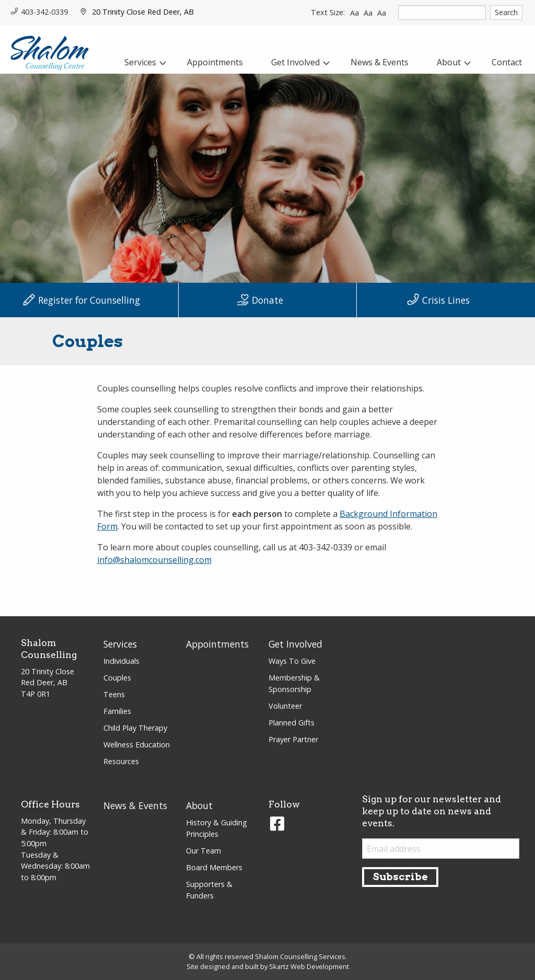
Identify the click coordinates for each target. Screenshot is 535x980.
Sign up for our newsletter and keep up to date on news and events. (432, 811)
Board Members (214, 867)
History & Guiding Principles (217, 828)
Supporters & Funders (209, 890)
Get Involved (295, 644)
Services (120, 644)
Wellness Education (137, 745)
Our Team (203, 851)
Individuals (121, 661)
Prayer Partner (293, 739)
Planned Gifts (292, 723)
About (199, 805)
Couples (117, 678)
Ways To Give (292, 661)
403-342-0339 (39, 12)
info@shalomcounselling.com (154, 560)
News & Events (135, 805)
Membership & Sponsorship (294, 683)
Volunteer (285, 706)
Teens (114, 694)
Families (117, 711)
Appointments (217, 644)
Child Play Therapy (135, 728)
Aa (354, 13)
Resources (121, 761)
